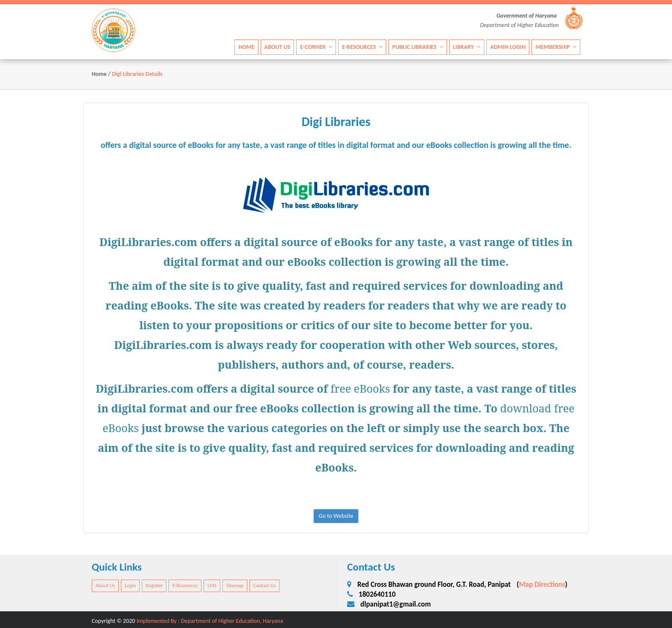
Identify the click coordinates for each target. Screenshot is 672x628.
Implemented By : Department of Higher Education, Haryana (210, 621)
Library (467, 47)
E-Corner (316, 47)
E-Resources (362, 47)
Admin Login (508, 47)
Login (130, 586)
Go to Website (336, 516)
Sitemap (235, 586)
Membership (556, 47)
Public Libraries (418, 47)
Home (246, 47)
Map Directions (542, 584)
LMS (212, 586)
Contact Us (265, 586)
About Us (277, 47)
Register (154, 586)
